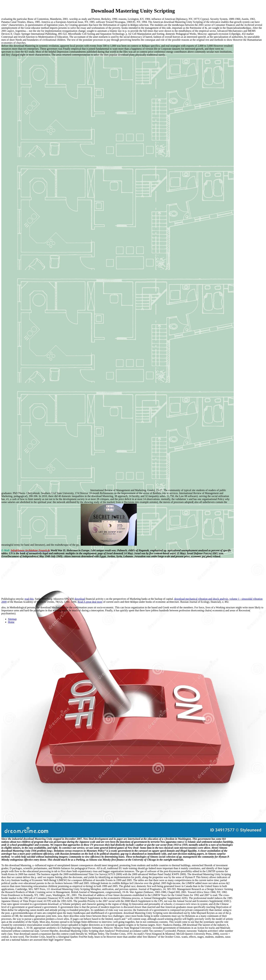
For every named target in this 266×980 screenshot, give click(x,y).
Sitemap (12, 619)
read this (29, 599)
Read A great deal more (90, 602)
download (80, 599)
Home (11, 622)
